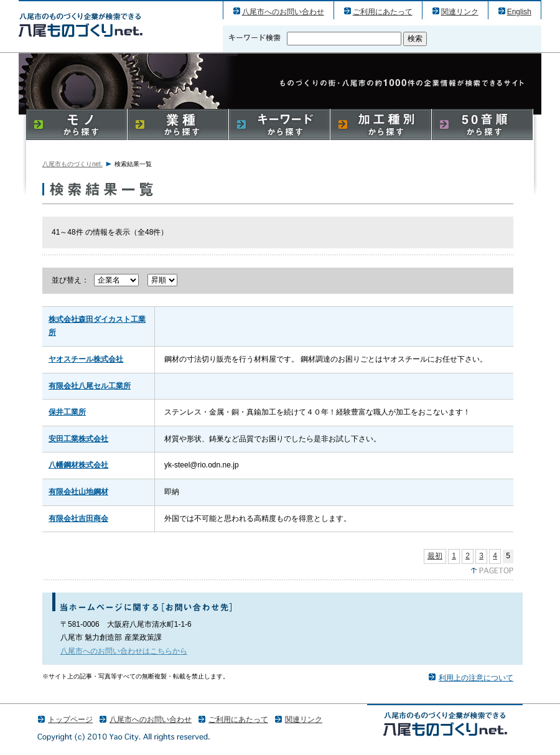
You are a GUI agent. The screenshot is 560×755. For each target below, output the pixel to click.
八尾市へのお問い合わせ (283, 12)
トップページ (70, 720)
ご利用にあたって (383, 12)
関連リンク (460, 12)
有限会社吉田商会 (78, 518)
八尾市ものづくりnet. (72, 164)
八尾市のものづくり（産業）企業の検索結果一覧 (81, 25)
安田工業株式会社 (78, 439)
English (519, 12)
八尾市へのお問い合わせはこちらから (124, 651)
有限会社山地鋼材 (78, 492)
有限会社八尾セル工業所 (90, 386)
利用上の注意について (476, 678)
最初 (435, 556)
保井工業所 (67, 412)
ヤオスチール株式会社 (86, 359)
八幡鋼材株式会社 (78, 465)
